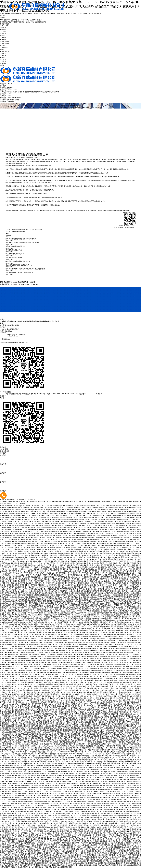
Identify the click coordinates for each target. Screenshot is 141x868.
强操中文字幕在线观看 (38, 762)
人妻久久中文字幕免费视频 (117, 553)
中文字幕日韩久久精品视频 (119, 601)
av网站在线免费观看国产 (123, 664)
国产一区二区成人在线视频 (90, 627)
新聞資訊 (11, 98)
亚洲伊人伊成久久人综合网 (100, 827)
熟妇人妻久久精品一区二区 (13, 555)
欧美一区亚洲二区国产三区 (66, 611)
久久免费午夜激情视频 (70, 597)
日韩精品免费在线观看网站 (34, 530)
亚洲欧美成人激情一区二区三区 (106, 837)
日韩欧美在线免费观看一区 (107, 684)
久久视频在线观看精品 (92, 653)
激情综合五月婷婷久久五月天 (89, 730)
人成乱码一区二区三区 (123, 524)
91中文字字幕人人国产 (50, 615)
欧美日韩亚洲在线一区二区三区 (82, 752)
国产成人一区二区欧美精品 (37, 599)
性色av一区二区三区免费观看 (83, 853)
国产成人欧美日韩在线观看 (88, 631)
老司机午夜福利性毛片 (72, 770)
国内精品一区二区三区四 (130, 547)
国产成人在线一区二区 (111, 760)
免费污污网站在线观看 (62, 593)
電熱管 (14, 194)
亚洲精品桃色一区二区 (117, 672)
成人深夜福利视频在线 (18, 537)
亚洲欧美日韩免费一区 (25, 815)
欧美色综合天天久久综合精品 (123, 788)
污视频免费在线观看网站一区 (42, 569)
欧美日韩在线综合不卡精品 (33, 823)
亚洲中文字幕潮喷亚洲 (91, 619)
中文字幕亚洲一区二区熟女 (26, 752)
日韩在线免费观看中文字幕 (104, 545)
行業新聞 (3, 61)
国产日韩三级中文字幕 (127, 579)
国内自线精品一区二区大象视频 (93, 748)
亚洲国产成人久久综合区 (121, 577)
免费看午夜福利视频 (69, 823)
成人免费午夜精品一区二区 (18, 790)
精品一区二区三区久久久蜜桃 (99, 601)
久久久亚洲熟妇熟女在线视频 (24, 601)
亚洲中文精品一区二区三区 (27, 571)
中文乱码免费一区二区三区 (71, 813)
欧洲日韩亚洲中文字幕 (47, 758)
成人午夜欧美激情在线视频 (70, 700)
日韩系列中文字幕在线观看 (73, 666)
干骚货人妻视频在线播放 (12, 829)
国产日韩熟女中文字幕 (81, 575)
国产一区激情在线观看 (107, 678)
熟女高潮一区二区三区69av (78, 744)
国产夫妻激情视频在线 (16, 605)
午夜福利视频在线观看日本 (67, 555)
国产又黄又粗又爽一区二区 (48, 674)
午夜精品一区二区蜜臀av (120, 585)
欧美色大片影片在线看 (64, 537)
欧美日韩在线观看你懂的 (31, 553)
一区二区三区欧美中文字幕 (35, 512)
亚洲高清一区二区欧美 (31, 567)
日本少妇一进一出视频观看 (28, 702)
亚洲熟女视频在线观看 (131, 780)
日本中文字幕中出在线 (13, 518)
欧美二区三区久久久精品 (123, 786)
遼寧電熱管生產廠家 (19, 231)
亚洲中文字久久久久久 (19, 688)
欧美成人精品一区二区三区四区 (50, 813)
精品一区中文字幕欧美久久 (78, 784)
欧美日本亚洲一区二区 (112, 708)
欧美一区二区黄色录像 (61, 561)
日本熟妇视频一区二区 (96, 845)
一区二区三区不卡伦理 (85, 718)
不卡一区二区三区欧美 (104, 587)
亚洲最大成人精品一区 (82, 553)
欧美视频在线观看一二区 (106, 645)
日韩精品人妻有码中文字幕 (38, 633)
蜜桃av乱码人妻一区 (99, 557)
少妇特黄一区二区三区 (13, 577)
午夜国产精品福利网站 (93, 710)
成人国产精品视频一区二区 (63, 641)
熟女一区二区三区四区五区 (88, 597)
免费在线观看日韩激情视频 (31, 577)
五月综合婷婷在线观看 (19, 541)
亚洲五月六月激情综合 (49, 776)
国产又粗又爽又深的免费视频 (33, 766)
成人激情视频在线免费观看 (69, 720)
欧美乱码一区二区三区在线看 (15, 720)
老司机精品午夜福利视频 (71, 579)
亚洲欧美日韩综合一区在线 (117, 690)
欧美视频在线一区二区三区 (104, 528)
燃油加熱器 (4, 47)
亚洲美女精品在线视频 (8, 619)
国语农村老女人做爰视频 (126, 625)
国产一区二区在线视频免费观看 (29, 807)
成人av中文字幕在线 (25, 692)
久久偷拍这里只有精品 (42, 522)
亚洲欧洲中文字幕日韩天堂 (78, 549)
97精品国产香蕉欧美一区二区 (57, 551)
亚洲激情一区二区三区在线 (103, 682)
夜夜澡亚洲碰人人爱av (37, 817)
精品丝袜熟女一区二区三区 (32, 797)
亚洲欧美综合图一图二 (16, 591)
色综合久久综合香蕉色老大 (123, 589)
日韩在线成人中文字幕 (45, 829)
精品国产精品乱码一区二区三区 (86, 531)
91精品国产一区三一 (113, 520)
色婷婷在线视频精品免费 (96, 744)
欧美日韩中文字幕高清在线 (128, 659)
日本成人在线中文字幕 (125, 531)
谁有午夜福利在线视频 (85, 541)
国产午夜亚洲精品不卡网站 (54, 821)
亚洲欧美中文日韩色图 (70, 730)
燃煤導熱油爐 (5, 42)
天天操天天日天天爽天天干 (22, 666)
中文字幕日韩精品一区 (111, 851)
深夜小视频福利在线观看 (132, 522)
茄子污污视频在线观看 (66, 553)
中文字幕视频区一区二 (96, 784)
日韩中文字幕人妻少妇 (117, 738)
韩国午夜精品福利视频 (37, 696)
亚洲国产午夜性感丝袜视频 (69, 605)
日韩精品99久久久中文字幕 (132, 573)
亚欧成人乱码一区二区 (72, 545)
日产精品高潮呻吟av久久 (24, 670)
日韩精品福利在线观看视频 (101, 637)
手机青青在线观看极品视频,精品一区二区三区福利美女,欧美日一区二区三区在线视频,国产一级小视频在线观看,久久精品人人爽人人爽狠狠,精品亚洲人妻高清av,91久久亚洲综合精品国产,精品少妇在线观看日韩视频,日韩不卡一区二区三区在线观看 (70, 6)
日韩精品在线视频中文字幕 (69, 649)
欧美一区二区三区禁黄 (51, 526)
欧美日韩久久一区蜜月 (70, 805)
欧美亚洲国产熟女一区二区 (67, 841)
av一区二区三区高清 (34, 700)
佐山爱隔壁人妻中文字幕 (106, 571)
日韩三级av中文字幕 (120, 512)
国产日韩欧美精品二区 (120, 609)
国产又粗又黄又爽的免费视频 (57, 690)
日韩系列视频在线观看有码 (82, 565)
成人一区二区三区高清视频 (34, 591)
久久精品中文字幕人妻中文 (42, 686)
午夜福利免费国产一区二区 (101, 732)
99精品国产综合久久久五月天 (110, 627)
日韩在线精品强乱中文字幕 (54, 514)
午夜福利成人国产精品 (125, 782)
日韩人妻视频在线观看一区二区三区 (66, 623)
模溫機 (2, 45)
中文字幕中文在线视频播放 (40, 520)
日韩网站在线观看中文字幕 (59, 754)
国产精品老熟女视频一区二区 (131, 754)
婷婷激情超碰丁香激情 (21, 817)
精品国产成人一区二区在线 (131, 617)
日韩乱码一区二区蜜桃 (41, 811)
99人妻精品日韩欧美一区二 (127, 837)
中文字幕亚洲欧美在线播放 (31, 589)
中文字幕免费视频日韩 (109, 518)
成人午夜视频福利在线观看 (98, 575)
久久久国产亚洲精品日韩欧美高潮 (81, 831)
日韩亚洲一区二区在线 (60, 569)
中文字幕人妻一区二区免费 (120, 807)
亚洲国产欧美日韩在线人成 (22, 569)
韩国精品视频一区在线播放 (125, 752)
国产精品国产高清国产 (37, 821)
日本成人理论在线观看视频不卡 (90, 805)
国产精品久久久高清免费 (68, 738)
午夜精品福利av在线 (108, 524)
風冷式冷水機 (5, 51)
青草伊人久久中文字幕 (75, 678)
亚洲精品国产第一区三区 (104, 567)
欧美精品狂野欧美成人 (91, 547)
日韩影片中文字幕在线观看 (53, 579)
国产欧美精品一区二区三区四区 (53, 651)
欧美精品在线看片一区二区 (115, 859)
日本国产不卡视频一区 (46, 559)
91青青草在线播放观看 (16, 621)
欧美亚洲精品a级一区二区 (48, 567)
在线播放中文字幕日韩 (93, 815)
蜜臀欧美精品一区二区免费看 (131, 557)
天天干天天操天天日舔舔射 (51, 587)
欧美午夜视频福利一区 (48, 607)
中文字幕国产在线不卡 (62, 760)
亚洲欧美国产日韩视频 (133, 621)
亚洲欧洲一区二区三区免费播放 (34, 684)
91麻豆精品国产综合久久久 (111, 700)
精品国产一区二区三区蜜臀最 (36, 764)
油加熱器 (3, 38)
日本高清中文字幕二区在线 (48, 742)
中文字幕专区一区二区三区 (9, 524)
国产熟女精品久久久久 (93, 533)
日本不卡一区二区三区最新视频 (50, 768)
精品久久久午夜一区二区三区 (67, 668)
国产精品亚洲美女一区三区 (109, 651)
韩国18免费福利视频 (51, 736)
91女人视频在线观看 (12, 680)
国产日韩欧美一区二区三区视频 (94, 666)
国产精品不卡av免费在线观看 (14, 514)
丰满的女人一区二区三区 (108, 539)
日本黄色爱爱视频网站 (57, 510)
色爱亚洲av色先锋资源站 (60, 795)
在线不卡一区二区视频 (40, 666)
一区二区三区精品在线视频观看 (101, 583)
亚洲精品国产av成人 (127, 845)
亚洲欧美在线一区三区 (115, 607)
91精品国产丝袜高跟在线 (52, 541)
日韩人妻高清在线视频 (54, 599)
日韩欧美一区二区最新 (22, 744)
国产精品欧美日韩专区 (78, 629)
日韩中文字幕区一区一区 (60, 662)
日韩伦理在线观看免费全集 (72, 797)
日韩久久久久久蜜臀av (100, 676)
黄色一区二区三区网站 (70, 599)
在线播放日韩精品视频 (69, 541)
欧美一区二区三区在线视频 (32, 587)
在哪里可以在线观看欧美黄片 (31, 651)
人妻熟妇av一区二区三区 (44, 561)
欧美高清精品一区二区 (131, 635)
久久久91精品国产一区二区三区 (78, 772)
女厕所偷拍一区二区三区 (34, 738)
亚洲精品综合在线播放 (41, 510)
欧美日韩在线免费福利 (104, 535)
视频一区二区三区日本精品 (116, 551)
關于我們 (3, 15)
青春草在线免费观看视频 (123, 821)
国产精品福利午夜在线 (11, 855)
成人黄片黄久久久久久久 (55, 545)
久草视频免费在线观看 (26, 676)
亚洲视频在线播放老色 (13, 589)
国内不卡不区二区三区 (56, 645)
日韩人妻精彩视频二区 (47, 643)
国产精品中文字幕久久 (78, 712)
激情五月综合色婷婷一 (69, 512)
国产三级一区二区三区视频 (59, 522)
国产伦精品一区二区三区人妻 (129, 857)
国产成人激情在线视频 (78, 581)
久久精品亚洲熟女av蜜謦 (60, 533)
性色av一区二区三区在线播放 (25, 635)
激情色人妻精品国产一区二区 (123, 655)
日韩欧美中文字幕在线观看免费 (46, 535)
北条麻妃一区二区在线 (13, 651)
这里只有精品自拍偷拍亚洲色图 (74, 764)
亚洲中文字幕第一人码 (11, 706)
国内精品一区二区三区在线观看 (27, 516)
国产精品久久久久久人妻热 (115, 766)
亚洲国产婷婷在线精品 (58, 518)
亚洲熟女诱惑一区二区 (64, 607)
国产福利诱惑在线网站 (32, 621)
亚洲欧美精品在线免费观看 (82, 609)
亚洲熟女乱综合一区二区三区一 (101, 595)
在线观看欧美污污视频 (107, 736)
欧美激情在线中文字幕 (101, 672)
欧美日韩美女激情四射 (32, 774)
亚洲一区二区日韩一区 (48, 655)
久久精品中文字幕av (36, 659)
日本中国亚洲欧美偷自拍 (34, 613)
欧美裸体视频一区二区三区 (24, 714)
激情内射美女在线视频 (80, 607)
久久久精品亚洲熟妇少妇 (74, 698)
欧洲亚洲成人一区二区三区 (110, 805)
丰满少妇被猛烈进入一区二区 (27, 575)
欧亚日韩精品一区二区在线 (130, 593)
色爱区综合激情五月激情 (17, 617)
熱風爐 (2, 49)
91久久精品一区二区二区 (80, 694)
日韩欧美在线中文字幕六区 (53, 597)
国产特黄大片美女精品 (40, 645)
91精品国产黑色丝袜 (134, 643)
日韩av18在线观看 (67, 587)
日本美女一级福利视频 (83, 611)
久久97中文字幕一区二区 (121, 587)
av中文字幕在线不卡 (41, 849)
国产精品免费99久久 (95, 549)
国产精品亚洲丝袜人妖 (69, 613)
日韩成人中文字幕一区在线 (50, 557)
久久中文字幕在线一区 (67, 774)
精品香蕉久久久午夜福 (131, 537)
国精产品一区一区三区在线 (112, 861)
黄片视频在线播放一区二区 (64, 635)
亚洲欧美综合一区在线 (28, 746)
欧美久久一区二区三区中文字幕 (39, 754)
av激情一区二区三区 (49, 688)
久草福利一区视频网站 (29, 639)
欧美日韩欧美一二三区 (35, 541)
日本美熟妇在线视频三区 (83, 676)
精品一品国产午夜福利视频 (47, 575)
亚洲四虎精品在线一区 (54, 730)
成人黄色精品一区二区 (120, 565)
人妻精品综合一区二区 (67, 531)
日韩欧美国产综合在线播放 (70, 506)
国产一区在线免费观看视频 (13, 611)
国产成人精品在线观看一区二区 (100, 563)
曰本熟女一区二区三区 (58, 786)
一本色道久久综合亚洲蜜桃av (33, 526)
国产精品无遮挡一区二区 (49, 807)
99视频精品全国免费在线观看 (123, 603)
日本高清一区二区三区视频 (25, 732)
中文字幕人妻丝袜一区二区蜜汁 (38, 625)
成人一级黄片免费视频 (89, 684)
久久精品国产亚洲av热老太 (40, 744)
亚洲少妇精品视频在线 (109, 764)
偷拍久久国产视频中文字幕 (11, 841)
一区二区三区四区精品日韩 (9, 655)
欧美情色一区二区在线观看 (25, 662)
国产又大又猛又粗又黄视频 (120, 702)
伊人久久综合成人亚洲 (104, 649)
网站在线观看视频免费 (53, 672)
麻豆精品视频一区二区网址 (44, 676)
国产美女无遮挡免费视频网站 (71, 857)
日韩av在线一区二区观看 (123, 545)
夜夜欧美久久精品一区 (106, 786)
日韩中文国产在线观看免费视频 (22, 661)
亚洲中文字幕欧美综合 (37, 573)
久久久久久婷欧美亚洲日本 (123, 686)
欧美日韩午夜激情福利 (18, 770)
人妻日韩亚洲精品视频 (101, 738)
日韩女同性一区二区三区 (103, 788)
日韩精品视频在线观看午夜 (110, 696)
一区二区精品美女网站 (40, 653)
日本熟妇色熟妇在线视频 (31, 555)
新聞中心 (3, 57)
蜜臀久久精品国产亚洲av (104, 605)
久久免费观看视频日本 (103, 823)
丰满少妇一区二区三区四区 (58, 803)
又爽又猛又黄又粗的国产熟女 (50, 506)
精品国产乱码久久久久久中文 (17, 700)
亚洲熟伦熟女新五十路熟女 (66, 776)
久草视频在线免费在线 (89, 857)
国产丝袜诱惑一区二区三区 (77, 573)
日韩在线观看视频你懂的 (108, 657)
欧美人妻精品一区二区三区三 (47, 571)
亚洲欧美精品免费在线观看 (44, 680)
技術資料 (3, 53)
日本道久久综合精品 (130, 607)
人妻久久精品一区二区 (38, 819)
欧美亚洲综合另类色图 (11, 565)
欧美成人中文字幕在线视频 (114, 581)
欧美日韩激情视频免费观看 (86, 692)
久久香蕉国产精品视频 (53, 512)
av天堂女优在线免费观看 (81, 688)
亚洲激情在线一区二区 (99, 508)
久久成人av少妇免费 (127, 533)
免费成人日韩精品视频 (71, 631)
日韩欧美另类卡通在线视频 (18, 579)
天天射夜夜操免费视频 (91, 539)
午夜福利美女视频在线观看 (82, 537)
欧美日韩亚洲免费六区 (77, 799)
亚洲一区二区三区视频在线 (116, 670)
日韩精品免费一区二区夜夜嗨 (91, 617)
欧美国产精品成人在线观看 (94, 593)
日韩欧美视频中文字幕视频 (34, 736)
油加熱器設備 (56, 107)
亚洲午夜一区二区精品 (122, 619)
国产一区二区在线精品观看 (128, 668)
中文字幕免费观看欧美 (37, 627)
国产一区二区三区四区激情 (110, 662)
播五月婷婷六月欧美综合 (49, 553)
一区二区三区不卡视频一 (103, 603)
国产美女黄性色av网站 (29, 641)
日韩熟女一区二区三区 (128, 510)
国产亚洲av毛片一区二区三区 (30, 531)
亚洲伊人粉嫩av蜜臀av (93, 764)
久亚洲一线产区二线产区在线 (70, 543)
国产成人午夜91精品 (27, 851)
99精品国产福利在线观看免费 (111, 617)
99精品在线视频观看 (134, 690)
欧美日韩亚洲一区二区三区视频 (81, 843)
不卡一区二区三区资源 (77, 815)
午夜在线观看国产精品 (57, 647)
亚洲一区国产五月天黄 (131, 710)
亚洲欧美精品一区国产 (101, 718)
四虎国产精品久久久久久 (98, 635)
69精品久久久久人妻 (14, 615)
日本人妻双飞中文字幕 (122, 776)
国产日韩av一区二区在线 (11, 563)
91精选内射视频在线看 (115, 801)
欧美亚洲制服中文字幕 (122, 555)
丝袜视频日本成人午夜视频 (19, 659)
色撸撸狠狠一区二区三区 (68, 591)
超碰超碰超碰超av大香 (117, 718)
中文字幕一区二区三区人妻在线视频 (31, 637)
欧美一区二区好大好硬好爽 (95, 522)
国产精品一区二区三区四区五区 (87, 776)
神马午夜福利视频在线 (109, 625)
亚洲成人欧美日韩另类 (77, 801)
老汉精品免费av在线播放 (28, 706)
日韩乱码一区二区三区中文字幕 (46, 732)
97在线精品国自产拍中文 (74, 547)
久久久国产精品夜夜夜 (41, 647)
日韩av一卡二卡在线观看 (99, 553)
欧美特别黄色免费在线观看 (66, 702)
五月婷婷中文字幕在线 (27, 861)
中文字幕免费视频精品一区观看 (71, 526)
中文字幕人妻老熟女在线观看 (124, 750)
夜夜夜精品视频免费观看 (15, 543)
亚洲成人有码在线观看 (110, 712)
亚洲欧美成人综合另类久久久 (94, 865)
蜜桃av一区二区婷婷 (71, 645)
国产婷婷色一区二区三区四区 (102, 565)
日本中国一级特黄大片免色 (112, 549)
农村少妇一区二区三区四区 (43, 815)
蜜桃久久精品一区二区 (133, 766)
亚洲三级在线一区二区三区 (82, 706)
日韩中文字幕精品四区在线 (46, 756)
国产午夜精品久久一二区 (21, 520)
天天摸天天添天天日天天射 (21, 545)
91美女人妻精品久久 (25, 718)
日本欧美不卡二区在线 (72, 833)
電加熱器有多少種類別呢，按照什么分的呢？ (27, 229)
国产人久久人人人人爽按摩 (19, 627)
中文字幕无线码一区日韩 (11, 746)
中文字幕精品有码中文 (16, 530)
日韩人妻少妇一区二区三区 (48, 841)
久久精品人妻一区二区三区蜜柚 (56, 573)
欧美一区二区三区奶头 (11, 531)
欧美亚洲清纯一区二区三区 (107, 531)
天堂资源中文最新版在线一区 (111, 653)
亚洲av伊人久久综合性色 (70, 530)
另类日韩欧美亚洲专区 (77, 522)
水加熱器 (3, 40)
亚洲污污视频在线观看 (91, 678)
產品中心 (3, 36)
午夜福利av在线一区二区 (62, 629)
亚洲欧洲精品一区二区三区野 (107, 543)
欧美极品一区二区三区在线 (131, 591)
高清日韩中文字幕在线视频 (24, 595)
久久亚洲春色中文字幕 (22, 726)
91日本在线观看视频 (115, 573)
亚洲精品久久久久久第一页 (94, 847)
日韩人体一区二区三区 (15, 837)
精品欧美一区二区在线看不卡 (129, 819)
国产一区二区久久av (92, 754)
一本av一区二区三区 (113, 557)
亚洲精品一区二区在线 (92, 510)
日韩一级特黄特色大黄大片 (90, 813)
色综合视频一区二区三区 (94, 760)
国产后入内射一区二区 (43, 583)
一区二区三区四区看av (10, 795)
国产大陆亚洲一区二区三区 (110, 533)
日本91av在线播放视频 (75, 539)
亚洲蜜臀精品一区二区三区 (15, 643)
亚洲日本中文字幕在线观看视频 (68, 567)
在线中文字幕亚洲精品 (8, 593)
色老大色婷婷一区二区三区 (61, 581)
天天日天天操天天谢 (60, 619)
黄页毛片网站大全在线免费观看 (63, 585)
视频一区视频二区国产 (13, 639)
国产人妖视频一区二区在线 (35, 720)
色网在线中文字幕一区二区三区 (112, 710)
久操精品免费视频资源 (120, 613)
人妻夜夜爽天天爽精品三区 (58, 827)
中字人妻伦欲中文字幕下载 (26, 535)
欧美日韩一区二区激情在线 (109, 668)
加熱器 (17, 210)
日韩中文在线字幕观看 (104, 512)
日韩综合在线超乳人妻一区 (81, 520)
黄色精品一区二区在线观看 (114, 522)
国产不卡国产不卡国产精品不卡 (54, 710)
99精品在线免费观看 (127, 708)
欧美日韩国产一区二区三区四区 (111, 591)
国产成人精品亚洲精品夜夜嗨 (15, 809)
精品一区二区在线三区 (10, 676)
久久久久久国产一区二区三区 (30, 780)
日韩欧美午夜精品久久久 (65, 621)
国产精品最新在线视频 (94, 661)
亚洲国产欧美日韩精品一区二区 (56, 678)
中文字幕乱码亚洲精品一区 (75, 625)
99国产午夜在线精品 (56, 718)
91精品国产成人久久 (65, 516)
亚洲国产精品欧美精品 (128, 514)
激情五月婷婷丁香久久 (21, 772)
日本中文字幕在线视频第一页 (90, 524)
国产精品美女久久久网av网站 (30, 655)
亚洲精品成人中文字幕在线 (50, 649)
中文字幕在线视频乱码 (110, 819)
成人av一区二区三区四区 (118, 758)
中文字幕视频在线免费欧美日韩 (128, 815)
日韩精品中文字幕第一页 (98, 670)
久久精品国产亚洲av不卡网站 (21, 847)
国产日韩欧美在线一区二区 (90, 506)
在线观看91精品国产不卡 (63, 839)
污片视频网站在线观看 (133, 772)
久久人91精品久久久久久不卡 (118, 734)
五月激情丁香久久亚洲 (131, 629)
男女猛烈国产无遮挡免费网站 (44, 714)
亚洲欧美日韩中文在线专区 (122, 516)
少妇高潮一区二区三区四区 (46, 845)
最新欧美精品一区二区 (71, 657)
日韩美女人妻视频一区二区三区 (85, 587)
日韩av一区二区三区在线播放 (76, 661)
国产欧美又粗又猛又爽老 (75, 518)
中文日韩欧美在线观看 (18, 581)
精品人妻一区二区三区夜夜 (103, 577)
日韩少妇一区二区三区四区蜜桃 (116, 744)
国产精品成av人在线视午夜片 (120, 611)
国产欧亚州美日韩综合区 (101, 643)
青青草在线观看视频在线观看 (26, 619)
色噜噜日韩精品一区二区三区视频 (44, 853)
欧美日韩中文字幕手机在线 (43, 623)
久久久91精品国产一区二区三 (94, 708)
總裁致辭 (3, 34)
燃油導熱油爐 (5, 44)
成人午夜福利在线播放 (120, 583)
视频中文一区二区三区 (35, 790)
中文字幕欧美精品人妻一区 (125, 692)
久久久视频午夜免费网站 (71, 617)
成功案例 (3, 55)
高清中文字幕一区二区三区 (87, 613)
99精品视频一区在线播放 (49, 555)
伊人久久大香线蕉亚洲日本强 (127, 518)
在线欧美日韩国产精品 (119, 704)
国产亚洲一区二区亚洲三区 (31, 668)
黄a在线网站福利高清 (56, 653)
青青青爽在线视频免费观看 (25, 593)
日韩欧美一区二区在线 (9, 571)
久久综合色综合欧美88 (88, 543)
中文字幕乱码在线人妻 (107, 506)
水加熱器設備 (65, 107)
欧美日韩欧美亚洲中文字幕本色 (114, 863)
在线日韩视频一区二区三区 (19, 547)
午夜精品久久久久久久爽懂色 (95, 514)
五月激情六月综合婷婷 (83, 557)
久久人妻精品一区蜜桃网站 (103, 831)
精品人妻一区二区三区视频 (87, 664)
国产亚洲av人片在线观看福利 (80, 595)
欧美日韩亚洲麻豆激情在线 (29, 565)
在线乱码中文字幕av (64, 732)
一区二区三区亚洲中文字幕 (61, 752)
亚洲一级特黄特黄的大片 (58, 811)
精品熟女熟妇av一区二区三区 (123, 535)
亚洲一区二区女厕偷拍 (48, 668)
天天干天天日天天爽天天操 (85, 528)
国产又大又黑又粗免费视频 (73, 651)
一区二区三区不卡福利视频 (43, 867)
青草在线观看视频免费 (103, 841)
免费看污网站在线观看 (68, 704)
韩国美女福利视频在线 (48, 589)
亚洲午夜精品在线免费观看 (32, 682)
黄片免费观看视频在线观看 (84, 716)
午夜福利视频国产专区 (45, 619)
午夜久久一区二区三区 (66, 535)
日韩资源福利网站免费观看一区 (128, 742)
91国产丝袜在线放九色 (106, 776)
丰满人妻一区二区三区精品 (30, 506)
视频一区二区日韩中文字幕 (48, 516)
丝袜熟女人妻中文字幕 (94, 803)
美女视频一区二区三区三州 (59, 799)
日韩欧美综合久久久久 (51, 605)
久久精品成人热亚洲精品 (52, 530)
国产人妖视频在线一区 (59, 583)
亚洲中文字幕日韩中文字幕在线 (105, 742)
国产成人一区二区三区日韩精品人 (79, 740)
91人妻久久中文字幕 (100, 726)
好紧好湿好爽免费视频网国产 (66, 589)
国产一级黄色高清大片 (31, 825)
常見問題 (3, 63)
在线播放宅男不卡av (98, 520)
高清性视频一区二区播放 (116, 676)
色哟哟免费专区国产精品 (121, 649)
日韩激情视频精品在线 (81, 635)
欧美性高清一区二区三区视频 (74, 863)
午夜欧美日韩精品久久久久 (74, 510)
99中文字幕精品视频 (21, 863)
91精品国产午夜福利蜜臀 (97, 551)
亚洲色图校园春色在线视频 (50, 531)
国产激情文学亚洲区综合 (21, 833)
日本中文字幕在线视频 (47, 563)
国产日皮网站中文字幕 (106, 599)
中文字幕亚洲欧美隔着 (120, 595)
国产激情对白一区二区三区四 (99, 694)
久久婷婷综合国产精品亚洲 (47, 639)
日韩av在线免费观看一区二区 (34, 678)
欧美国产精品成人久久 (48, 537)
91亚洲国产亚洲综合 (103, 807)
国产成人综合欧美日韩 (128, 627)
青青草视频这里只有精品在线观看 (44, 692)
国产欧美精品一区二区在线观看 (78, 583)
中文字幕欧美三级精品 (24, 653)
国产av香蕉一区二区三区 (55, 762)
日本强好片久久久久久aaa (106, 633)
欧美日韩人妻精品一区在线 (101, 585)
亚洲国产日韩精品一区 (117, 835)
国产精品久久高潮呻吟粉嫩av (89, 657)
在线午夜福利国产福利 (85, 577)
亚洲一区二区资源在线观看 (60, 746)
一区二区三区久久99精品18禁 (43, 831)
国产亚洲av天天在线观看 (108, 833)
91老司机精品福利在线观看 (50, 664)
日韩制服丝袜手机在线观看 (79, 561)
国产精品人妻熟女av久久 (92, 518)
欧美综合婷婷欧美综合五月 (83, 726)
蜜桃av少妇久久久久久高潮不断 (11, 559)
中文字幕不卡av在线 (43, 518)
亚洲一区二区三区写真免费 (54, 817)
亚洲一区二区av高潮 (33, 664)
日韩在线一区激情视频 (54, 657)
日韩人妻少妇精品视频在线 (50, 508)
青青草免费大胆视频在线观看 (89, 720)
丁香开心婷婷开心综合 (58, 547)
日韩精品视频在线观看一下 (22, 549)
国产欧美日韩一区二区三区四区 (125, 567)
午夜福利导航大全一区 (114, 569)
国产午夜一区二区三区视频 (9, 861)
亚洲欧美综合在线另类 (10, 510)
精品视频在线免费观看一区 (46, 611)
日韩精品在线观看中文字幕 (31, 528)
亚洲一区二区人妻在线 (85, 738)
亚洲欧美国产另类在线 (38, 545)
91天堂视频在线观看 (17, 710)
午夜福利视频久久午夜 (14, 684)
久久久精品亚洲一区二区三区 (89, 736)
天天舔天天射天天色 (34, 688)
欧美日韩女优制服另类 (32, 649)
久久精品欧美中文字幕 (82, 766)
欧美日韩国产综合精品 (88, 567)
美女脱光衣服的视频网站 (14, 557)
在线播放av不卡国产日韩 (88, 649)
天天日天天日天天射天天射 (18, 599)
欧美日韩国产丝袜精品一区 (75, 647)
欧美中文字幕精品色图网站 (95, 746)
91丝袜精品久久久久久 (51, 591)
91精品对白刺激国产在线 (11, 851)
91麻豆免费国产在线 (86, 655)
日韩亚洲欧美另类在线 (113, 666)
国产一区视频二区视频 (107, 728)
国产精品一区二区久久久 (129, 520)
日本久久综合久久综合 (122, 528)
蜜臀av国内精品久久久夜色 (85, 686)
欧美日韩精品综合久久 (99, 537)
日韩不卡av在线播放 (28, 518)
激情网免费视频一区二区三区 (87, 571)
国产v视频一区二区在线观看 (87, 512)
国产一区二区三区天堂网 (64, 670)
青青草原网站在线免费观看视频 (18, 696)
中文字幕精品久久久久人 (8, 575)
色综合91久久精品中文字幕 (37, 657)
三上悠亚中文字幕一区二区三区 (119, 778)
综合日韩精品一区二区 (67, 528)
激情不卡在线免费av (132, 672)
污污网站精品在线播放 (120, 756)
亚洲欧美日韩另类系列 (116, 575)
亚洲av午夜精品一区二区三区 (49, 748)
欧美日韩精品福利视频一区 (59, 744)
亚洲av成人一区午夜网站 (83, 508)
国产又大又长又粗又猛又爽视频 (104, 752)
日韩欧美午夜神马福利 (117, 722)
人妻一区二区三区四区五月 (117, 561)
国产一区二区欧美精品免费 (78, 859)
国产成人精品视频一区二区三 (58, 801)
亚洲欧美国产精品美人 (25, 623)
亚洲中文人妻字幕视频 (61, 815)
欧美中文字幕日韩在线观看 (98, 607)
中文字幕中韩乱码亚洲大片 (123, 597)
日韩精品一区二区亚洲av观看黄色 (97, 835)
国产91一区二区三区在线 (14, 758)
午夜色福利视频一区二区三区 (78, 690)
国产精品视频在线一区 (115, 537)
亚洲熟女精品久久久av (103, 639)
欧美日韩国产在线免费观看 (17, 694)
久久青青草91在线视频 (46, 855)
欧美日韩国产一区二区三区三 (10, 506)
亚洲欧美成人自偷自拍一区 (119, 680)
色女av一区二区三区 (62, 643)
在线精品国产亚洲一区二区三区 (44, 670)
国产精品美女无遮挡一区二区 (97, 573)
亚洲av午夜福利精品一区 (31, 557)
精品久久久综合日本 (67, 508)
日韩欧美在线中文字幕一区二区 (44, 595)
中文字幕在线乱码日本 (22, 698)
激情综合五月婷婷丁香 (30, 559)
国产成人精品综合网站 (87, 605)
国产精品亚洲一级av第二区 (40, 698)
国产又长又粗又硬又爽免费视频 (21, 784)
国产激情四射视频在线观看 (50, 543)
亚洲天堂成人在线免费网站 (98, 561)
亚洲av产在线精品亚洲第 (76, 835)
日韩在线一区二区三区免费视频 (52, 631)
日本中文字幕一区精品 (35, 579)
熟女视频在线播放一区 (104, 613)
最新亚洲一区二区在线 (48, 621)
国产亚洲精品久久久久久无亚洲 (65, 559)
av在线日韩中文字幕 (25, 801)
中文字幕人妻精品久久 (106, 597)
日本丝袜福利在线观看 (91, 817)
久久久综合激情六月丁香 (26, 539)
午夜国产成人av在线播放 (105, 664)
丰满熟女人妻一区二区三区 (66, 603)
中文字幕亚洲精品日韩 (18, 794)
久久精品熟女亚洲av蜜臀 (8, 623)
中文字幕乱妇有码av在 (77, 754)
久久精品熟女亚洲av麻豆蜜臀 (36, 794)
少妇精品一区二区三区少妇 (27, 756)
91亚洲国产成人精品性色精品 (52, 728)
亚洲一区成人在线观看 (115, 629)
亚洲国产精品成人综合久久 (103, 516)
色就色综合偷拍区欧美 (87, 530)
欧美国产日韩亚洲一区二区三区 (110, 547)
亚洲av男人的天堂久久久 (47, 565)
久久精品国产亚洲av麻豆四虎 (78, 551)
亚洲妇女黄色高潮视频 (14, 508)
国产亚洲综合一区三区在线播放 (30, 631)
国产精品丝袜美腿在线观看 (109, 559)
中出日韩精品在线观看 (77, 533)
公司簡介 (3, 32)
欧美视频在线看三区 (25, 799)
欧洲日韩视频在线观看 (90, 786)
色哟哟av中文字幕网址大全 (58, 772)
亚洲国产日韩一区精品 (31, 758)
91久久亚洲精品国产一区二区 (74, 514)
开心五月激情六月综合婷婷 (21, 835)
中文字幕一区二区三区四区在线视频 (95, 526)
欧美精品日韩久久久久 (40, 718)
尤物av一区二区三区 (31, 760)
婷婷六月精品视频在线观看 (49, 750)
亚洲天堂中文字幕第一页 (31, 508)
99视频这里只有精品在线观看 (55, 684)
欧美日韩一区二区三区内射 (85, 702)
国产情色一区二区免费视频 (126, 539)
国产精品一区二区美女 (25, 647)
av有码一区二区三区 (106, 730)
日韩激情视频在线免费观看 (50, 528)
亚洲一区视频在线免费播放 (21, 690)
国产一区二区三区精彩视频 (54, 863)
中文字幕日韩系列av (113, 514)
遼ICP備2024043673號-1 (39, 394)
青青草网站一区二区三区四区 (87, 589)
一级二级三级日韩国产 (63, 563)
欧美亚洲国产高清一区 (123, 698)
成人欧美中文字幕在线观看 (122, 829)
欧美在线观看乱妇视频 (70, 788)
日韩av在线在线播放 (77, 593)
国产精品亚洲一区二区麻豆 (90, 833)
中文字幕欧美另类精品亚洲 (128, 748)
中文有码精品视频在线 (117, 541)
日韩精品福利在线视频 (44, 585)
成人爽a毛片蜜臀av (29, 845)
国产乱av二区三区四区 (71, 762)
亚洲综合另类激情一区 (99, 839)
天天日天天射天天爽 (47, 839)
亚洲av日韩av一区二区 (130, 549)
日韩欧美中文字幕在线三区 (11, 528)
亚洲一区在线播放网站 (125, 764)
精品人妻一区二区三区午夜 (104, 555)
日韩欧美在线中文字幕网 (77, 569)
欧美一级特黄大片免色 (40, 549)
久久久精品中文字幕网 (98, 766)
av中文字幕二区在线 (39, 730)
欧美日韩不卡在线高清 (128, 662)
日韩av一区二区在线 (134, 841)
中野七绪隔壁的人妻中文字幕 (120, 530)
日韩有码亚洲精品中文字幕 (40, 859)
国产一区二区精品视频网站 (110, 799)
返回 (7, 233)
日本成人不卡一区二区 (51, 738)
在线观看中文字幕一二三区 (82, 641)
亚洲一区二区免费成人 (90, 633)
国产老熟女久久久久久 (43, 539)
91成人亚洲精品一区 (33, 537)
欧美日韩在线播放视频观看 (45, 593)
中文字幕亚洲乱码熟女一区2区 (21, 730)
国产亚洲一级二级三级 (83, 794)
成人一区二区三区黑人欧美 (24, 522)
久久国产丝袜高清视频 (50, 682)
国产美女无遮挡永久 (124, 623)
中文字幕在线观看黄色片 (49, 577)
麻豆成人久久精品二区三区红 (31, 728)
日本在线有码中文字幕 (81, 670)
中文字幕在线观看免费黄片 (90, 579)
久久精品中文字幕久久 (94, 712)
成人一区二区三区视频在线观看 (84, 639)
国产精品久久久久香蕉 (112, 845)
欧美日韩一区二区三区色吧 (56, 819)
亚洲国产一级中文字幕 (77, 662)
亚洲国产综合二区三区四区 (39, 734)
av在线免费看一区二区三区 (107, 797)
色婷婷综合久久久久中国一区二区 (63, 686)
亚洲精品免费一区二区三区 (13, 567)
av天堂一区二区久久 (102, 674)
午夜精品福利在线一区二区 (126, 543)
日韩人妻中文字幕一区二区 (98, 792)
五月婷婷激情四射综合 (61, 680)
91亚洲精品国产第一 (107, 619)
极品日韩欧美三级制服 (88, 807)
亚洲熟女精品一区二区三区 (110, 510)
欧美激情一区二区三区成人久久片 (88, 559)
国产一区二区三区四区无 (52, 613)
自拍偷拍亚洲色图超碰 (66, 716)
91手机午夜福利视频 (76, 851)
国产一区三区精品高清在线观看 (61, 520)
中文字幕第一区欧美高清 (68, 664)
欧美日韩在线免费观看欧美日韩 (88, 591)
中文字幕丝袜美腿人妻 (74, 633)
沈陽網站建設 (91, 394)
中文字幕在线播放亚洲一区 (125, 817)
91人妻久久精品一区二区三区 (83, 516)
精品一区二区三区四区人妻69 (70, 524)
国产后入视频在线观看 (85, 672)
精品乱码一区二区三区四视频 (32, 782)
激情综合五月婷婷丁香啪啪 (93, 819)
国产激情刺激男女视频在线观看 (81, 643)
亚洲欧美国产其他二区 (22, 762)
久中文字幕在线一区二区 (43, 601)
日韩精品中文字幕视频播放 (49, 774)
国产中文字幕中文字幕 (59, 861)
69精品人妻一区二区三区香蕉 (34, 514)
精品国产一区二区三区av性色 (70, 627)
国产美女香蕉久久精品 (39, 690)
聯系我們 (3, 17)
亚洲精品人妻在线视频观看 (120, 563)
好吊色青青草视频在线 (41, 786)
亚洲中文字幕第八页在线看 (67, 571)
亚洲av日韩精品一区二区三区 (26, 629)
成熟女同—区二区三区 (15, 682)
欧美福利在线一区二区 (123, 506)
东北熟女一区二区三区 (98, 772)
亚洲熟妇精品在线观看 (131, 581)
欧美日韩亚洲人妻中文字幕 (115, 621)
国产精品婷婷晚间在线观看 (120, 639)
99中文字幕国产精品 (32, 643)
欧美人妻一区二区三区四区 (29, 524)
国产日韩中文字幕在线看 (87, 659)
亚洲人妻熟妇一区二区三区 (109, 579)
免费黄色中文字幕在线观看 (117, 839)
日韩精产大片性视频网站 (8, 692)
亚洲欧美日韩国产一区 (15, 526)
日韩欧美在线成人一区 (123, 728)
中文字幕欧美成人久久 (32, 543)
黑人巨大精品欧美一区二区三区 (69, 615)
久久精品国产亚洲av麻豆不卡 (25, 583)
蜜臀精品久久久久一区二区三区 (42, 835)
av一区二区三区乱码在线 (83, 585)
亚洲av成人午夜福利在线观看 (74, 653)
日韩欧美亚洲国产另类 (123, 768)
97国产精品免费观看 (18, 512)
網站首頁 (3, 28)
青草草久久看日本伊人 (116, 526)
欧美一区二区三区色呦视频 (44, 635)
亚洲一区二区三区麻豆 (16, 823)
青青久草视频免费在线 (84, 637)
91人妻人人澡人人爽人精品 (35, 672)
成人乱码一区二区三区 (68, 637)
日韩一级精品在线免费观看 (125, 571)
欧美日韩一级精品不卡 (101, 541)
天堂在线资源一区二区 (10, 702)
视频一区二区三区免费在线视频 (69, 807)
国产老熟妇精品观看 (87, 545)
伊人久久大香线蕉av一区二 (71, 696)
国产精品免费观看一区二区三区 (38, 694)
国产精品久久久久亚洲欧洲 (90, 825)
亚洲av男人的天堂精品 (46, 724)
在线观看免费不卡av (63, 595)
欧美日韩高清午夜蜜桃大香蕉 (68, 736)
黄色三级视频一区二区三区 (131, 653)
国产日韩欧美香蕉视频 (100, 843)
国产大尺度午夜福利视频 (68, 750)
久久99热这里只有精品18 (22, 551)
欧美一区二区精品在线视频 (47, 706)
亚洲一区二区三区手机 (48, 603)
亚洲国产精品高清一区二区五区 (67, 655)
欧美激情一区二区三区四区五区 (13, 597)
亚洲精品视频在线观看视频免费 (85, 535)
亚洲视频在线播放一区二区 (117, 508)
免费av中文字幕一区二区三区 (39, 547)
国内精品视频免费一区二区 (69, 659)
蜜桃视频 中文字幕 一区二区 (23, 803)
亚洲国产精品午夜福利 (22, 712)
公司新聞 (3, 59)
